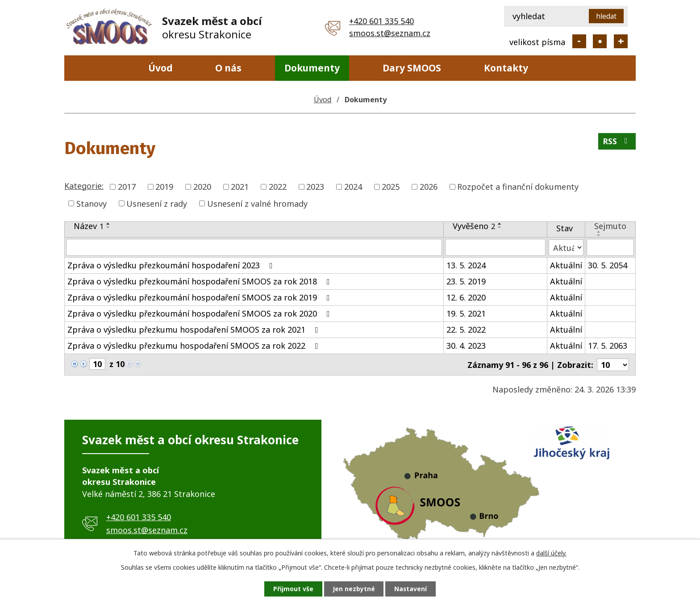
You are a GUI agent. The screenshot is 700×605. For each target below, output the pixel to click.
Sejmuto (610, 226)
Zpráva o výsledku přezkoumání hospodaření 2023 (172, 265)
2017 (127, 187)
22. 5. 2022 (466, 330)
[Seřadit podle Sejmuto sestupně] (599, 235)
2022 (278, 187)
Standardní (600, 41)
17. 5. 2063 (608, 346)
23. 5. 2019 (466, 281)
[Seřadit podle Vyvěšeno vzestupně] (500, 224)
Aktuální (566, 265)
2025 (391, 187)
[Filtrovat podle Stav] (566, 247)
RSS (617, 142)
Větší (621, 41)
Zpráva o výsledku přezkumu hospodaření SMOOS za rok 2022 (195, 346)
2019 (164, 187)
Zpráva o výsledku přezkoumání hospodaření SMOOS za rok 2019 (200, 297)
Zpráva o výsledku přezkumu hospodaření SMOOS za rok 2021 (195, 330)
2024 (353, 187)
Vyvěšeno (474, 226)
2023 (315, 187)
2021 (240, 187)
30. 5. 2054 (608, 265)
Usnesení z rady (157, 203)
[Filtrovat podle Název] (254, 247)
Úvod (160, 68)
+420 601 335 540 (381, 21)
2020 (202, 187)
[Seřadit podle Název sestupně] (108, 227)
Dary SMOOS (412, 68)
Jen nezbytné (354, 589)
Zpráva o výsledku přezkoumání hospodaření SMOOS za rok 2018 (200, 281)
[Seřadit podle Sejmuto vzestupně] (599, 232)
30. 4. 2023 (466, 346)
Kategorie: (84, 186)
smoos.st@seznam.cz (390, 33)
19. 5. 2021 (466, 313)
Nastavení (412, 589)
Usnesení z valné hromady (257, 203)
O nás (228, 68)
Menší (579, 41)
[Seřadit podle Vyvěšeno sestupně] (500, 227)
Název (89, 226)
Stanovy (92, 203)
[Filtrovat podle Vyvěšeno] (495, 247)
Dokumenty (312, 68)
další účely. (551, 553)
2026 (429, 187)
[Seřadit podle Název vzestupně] (108, 224)
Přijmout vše (292, 589)
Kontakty (506, 68)
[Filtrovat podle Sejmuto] (610, 247)
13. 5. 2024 (466, 265)
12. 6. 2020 (466, 297)
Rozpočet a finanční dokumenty (518, 187)
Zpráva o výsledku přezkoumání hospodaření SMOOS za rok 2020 (200, 313)
